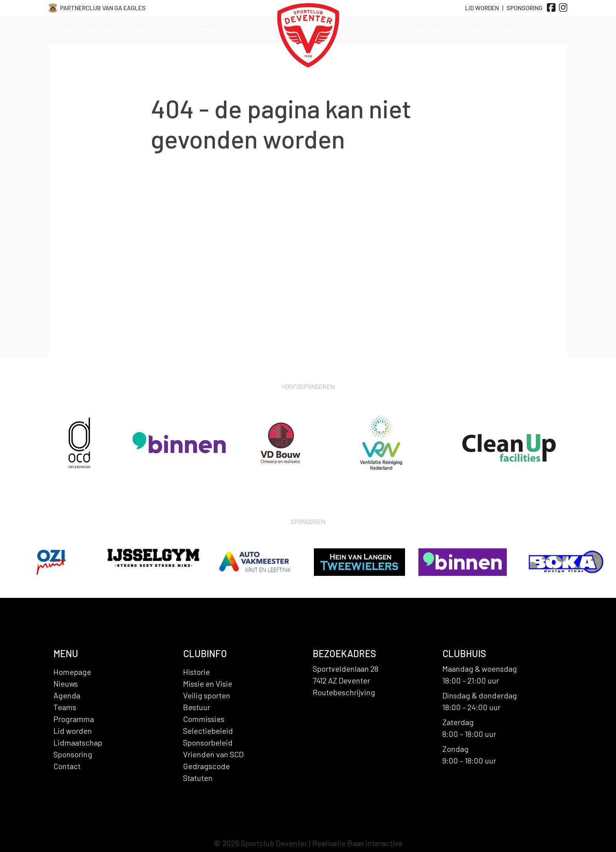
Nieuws (63, 29)
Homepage (72, 672)
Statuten (198, 778)
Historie (196, 672)
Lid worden (73, 731)
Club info (428, 29)
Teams (143, 29)
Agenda (103, 29)
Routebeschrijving (344, 692)
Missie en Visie (208, 683)
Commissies (204, 719)
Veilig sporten (207, 695)
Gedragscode (206, 766)
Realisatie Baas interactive (357, 843)
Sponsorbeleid (208, 742)
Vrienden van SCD (213, 754)
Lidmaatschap (492, 29)
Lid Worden (482, 8)
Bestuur (197, 707)
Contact (550, 29)
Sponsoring (524, 8)
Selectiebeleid (208, 731)
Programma (192, 29)
